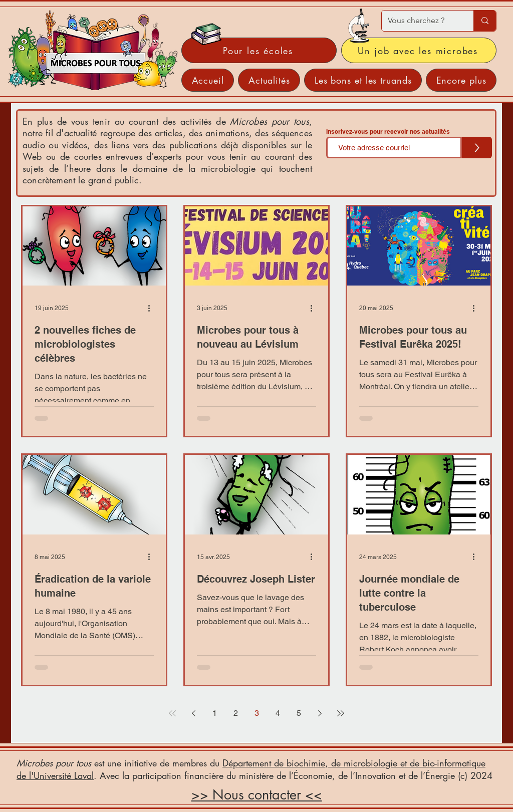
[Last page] (341, 713)
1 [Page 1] (215, 713)
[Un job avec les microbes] (419, 50)
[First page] (172, 713)
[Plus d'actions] (152, 308)
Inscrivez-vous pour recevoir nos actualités (388, 132)
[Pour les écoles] (259, 50)
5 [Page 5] (299, 713)
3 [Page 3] (257, 713)
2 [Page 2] (236, 713)
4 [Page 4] (278, 713)
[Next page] (320, 713)
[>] (477, 148)
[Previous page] (193, 713)
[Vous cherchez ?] (420, 21)
